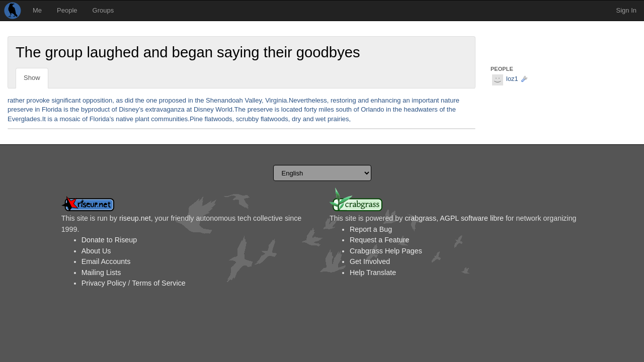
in (191, 100)
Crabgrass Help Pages (386, 251)
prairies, (339, 119)
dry (296, 119)
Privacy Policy (104, 283)
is (66, 109)
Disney (204, 109)
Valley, (254, 100)
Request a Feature (379, 240)
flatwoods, (220, 119)
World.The (230, 109)
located (292, 109)
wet (320, 119)
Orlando (372, 109)
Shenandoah (224, 100)
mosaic (70, 119)
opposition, (98, 100)
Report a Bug (371, 229)
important (425, 100)
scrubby (248, 119)
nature (450, 100)
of (114, 109)
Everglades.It (27, 119)
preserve (20, 109)
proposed (173, 100)
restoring (343, 100)
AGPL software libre (472, 218)
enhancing (386, 100)
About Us (96, 251)
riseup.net (135, 218)
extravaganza (165, 109)
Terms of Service (158, 283)
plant (142, 119)
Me (37, 10)
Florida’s (102, 119)
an (406, 100)
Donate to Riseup (109, 240)
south (344, 109)
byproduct (95, 109)
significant (66, 100)
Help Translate (373, 273)
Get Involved (370, 261)
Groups (103, 10)
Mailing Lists (101, 273)
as (119, 100)
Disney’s (131, 109)
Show (32, 78)
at (189, 109)
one (151, 100)
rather (16, 100)
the (140, 100)
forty (310, 109)
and (363, 100)
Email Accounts (106, 261)
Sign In (626, 10)
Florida (52, 109)
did (129, 100)
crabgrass (420, 218)
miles (326, 109)
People (67, 10)
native (125, 119)
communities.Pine (177, 119)
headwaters (421, 109)
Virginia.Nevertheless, (297, 100)
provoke (38, 100)
